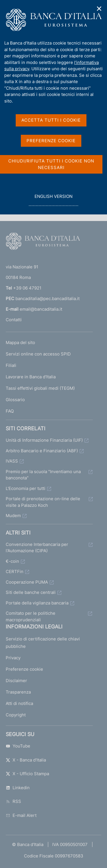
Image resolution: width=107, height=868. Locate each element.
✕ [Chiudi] (99, 9)
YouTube (18, 746)
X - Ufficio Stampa (27, 774)
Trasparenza (18, 692)
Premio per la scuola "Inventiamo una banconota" (43, 475)
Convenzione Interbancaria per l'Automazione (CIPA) (37, 548)
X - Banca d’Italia (26, 760)
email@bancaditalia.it (41, 309)
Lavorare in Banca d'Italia (31, 377)
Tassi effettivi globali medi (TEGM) (40, 388)
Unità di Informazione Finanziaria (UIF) (44, 440)
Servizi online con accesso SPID (38, 354)
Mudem (13, 516)
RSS (13, 801)
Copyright (16, 715)
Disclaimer (16, 681)
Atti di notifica (19, 703)
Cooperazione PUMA (27, 582)
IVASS (12, 461)
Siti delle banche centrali (31, 592)
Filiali (11, 365)
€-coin (12, 561)
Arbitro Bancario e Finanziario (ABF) (42, 451)
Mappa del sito (20, 342)
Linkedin (18, 788)
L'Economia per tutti (26, 488)
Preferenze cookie (24, 669)
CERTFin (15, 571)
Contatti (14, 320)
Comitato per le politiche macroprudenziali (31, 616)
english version (53, 199)
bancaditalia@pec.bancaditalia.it (48, 299)
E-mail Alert (21, 815)
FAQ (10, 411)
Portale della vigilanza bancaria (37, 603)
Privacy (13, 658)
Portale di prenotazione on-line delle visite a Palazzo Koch (43, 502)
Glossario (15, 400)
